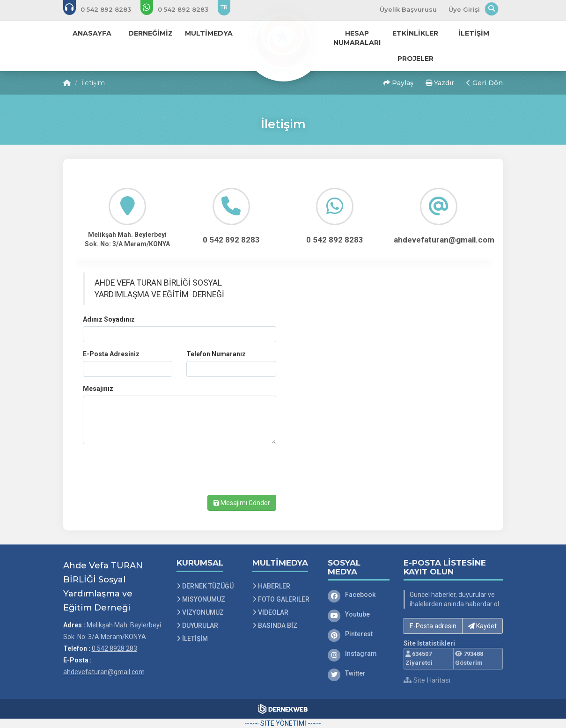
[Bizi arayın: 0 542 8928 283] (103, 9)
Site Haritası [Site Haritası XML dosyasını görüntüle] (427, 680)
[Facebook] (359, 595)
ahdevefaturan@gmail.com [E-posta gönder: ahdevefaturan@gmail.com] (104, 672)
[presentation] (154, 470)
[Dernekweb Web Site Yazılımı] (283, 709)
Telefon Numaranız (216, 354)
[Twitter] (359, 673)
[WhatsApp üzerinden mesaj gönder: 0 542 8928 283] (181, 9)
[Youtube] (359, 614)
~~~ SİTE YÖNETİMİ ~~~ (283, 723)
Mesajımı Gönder (242, 503)
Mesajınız (98, 389)
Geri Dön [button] (485, 83)
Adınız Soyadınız (109, 319)
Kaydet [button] (482, 626)
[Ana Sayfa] (283, 39)
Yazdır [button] (440, 83)
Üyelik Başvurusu (408, 9)
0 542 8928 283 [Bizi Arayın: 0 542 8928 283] (114, 648)
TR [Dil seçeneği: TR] (224, 7)
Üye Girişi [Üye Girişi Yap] (464, 9)
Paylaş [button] (398, 83)
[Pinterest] (359, 634)
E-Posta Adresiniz (111, 354)
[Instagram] (359, 654)
